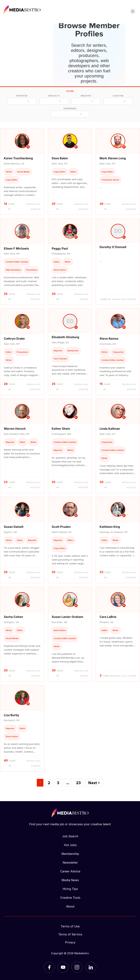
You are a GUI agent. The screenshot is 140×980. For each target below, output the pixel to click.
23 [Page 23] (78, 783)
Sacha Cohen (13, 617)
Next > (94, 783)
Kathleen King (110, 527)
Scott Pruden (61, 527)
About (70, 906)
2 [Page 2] (49, 783)
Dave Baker (60, 158)
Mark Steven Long (113, 158)
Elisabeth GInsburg (66, 337)
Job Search (70, 836)
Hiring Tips (70, 889)
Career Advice (70, 871)
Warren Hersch (15, 429)
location (118, 96)
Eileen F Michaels (16, 248)
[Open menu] (133, 11)
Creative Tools (70, 898)
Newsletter (70, 863)
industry (86, 96)
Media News (70, 880)
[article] (22, 171)
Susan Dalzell (14, 527)
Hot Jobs (70, 845)
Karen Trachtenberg (18, 158)
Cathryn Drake (14, 339)
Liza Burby (11, 715)
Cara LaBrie (108, 617)
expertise (22, 96)
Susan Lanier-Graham (68, 617)
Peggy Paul (60, 248)
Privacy (70, 942)
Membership (70, 854)
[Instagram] (77, 967)
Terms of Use (70, 926)
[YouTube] (63, 967)
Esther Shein (61, 429)
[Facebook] (49, 967)
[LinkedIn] (91, 967)
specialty (54, 96)
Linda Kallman (110, 429)
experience (70, 109)
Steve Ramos (109, 339)
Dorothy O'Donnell (113, 247)
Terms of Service (70, 934)
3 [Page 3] (58, 783)
